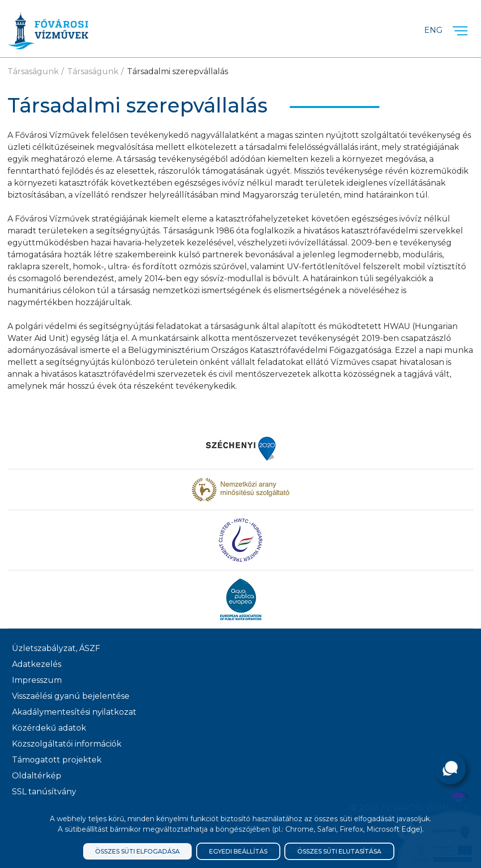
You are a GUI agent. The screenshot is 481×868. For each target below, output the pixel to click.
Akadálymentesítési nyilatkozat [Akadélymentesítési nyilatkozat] (74, 712)
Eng (433, 30)
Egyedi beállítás (238, 851)
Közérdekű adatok (49, 728)
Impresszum (37, 680)
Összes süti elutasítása (339, 851)
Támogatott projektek (57, 760)
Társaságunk (33, 71)
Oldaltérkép (37, 776)
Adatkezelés (37, 664)
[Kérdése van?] (450, 768)
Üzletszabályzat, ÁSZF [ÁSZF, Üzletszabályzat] (56, 648)
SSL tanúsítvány (44, 792)
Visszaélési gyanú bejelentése (71, 696)
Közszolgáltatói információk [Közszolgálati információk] (67, 744)
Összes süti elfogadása (137, 851)
